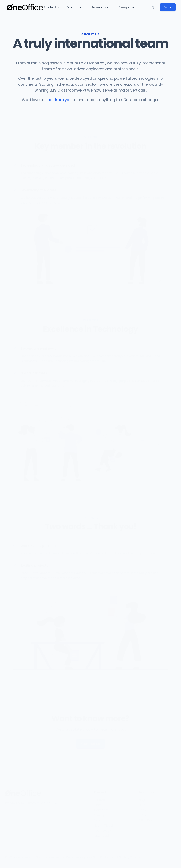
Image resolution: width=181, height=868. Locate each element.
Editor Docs (147, 818)
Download (101, 834)
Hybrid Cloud (103, 824)
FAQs (142, 803)
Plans (98, 803)
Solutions (76, 7)
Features (100, 798)
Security (100, 818)
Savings (100, 813)
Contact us (90, 742)
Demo (168, 7)
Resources (101, 7)
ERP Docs (145, 813)
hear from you (59, 100)
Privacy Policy (15, 801)
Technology (102, 829)
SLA (55, 801)
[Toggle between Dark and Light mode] (153, 7)
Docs (142, 808)
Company (128, 7)
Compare (101, 808)
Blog (142, 798)
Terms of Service (38, 801)
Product (51, 7)
